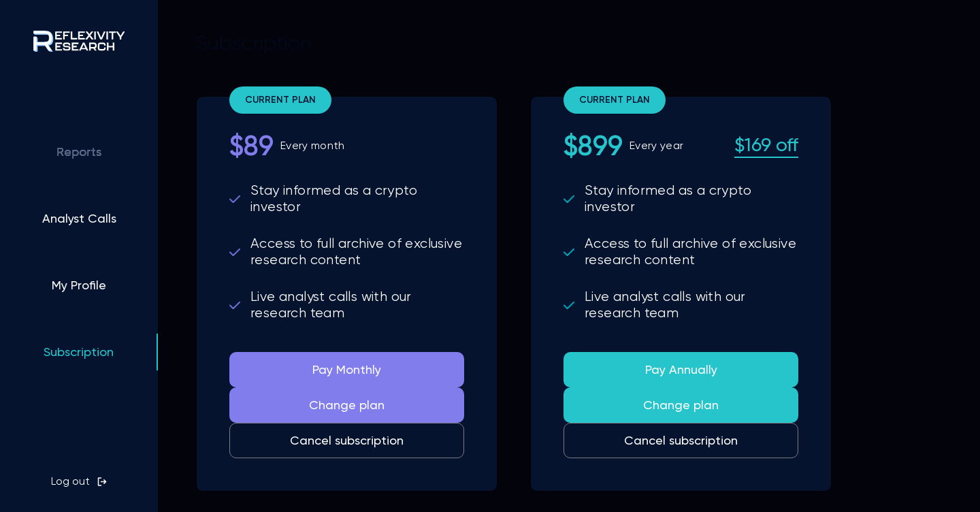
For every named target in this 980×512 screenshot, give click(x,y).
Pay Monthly (347, 369)
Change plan (347, 405)
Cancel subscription (347, 440)
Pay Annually (681, 369)
